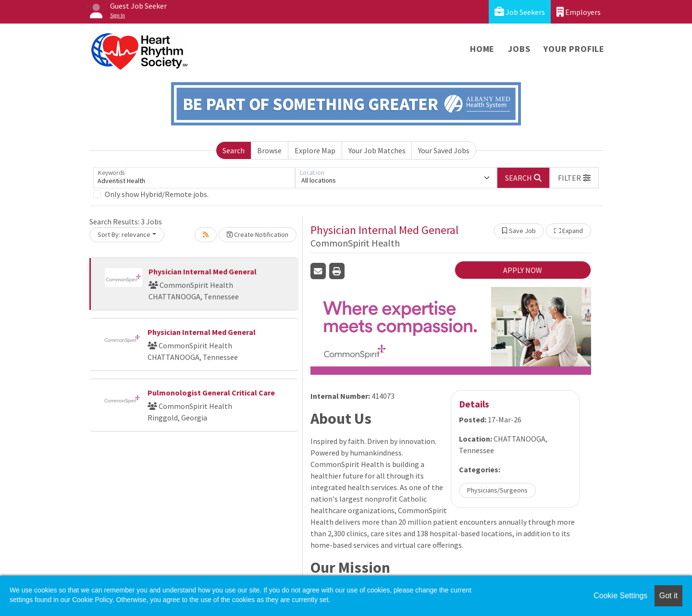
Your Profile (574, 49)
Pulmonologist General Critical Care (211, 393)
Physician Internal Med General (203, 271)
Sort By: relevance (124, 234)
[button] (574, 178)
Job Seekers (520, 12)
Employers (579, 12)
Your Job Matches (377, 150)
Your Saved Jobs (444, 150)
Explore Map (315, 150)
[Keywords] (194, 178)
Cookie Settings (620, 596)
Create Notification (258, 234)
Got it (668, 596)
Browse (269, 150)
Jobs (519, 49)
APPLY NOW (523, 270)
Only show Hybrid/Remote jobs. (157, 194)
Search (234, 150)
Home (482, 49)
